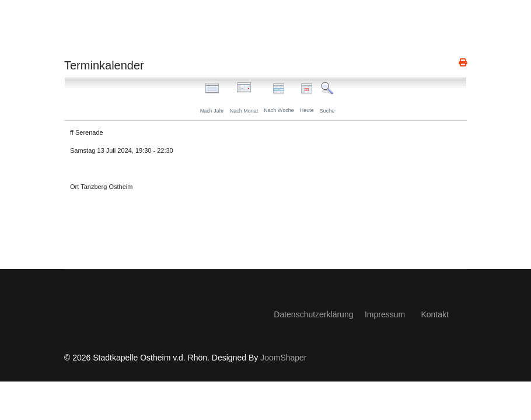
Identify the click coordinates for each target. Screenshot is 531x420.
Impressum (385, 314)
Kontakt (434, 314)
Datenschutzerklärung (313, 314)
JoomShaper (283, 358)
